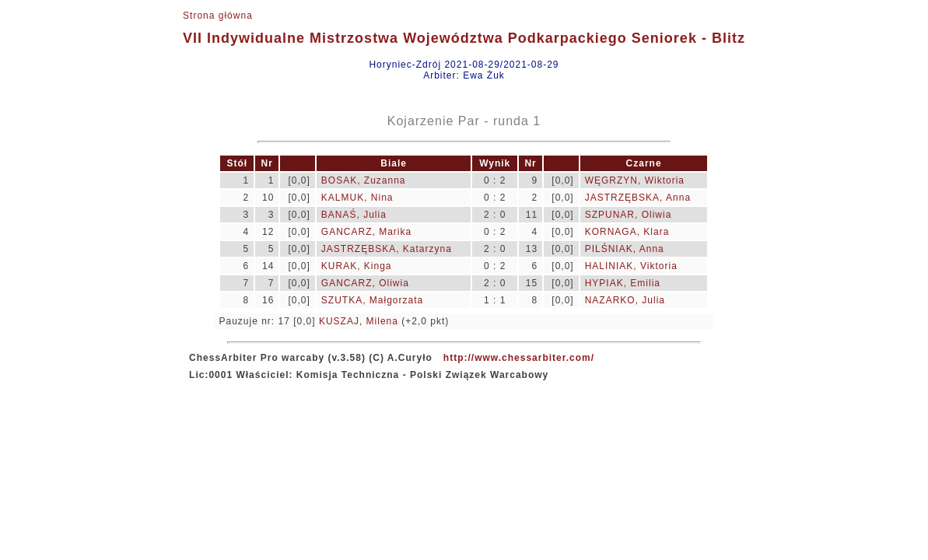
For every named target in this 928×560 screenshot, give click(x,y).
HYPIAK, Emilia (623, 283)
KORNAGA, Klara (627, 232)
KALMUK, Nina (357, 198)
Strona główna (218, 16)
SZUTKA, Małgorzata (372, 300)
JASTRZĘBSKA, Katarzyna (387, 249)
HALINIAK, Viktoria (631, 266)
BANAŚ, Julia (354, 215)
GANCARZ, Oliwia (365, 283)
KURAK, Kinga (357, 266)
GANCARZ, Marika (366, 232)
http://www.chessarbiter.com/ (519, 358)
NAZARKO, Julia (625, 300)
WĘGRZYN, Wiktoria (635, 180)
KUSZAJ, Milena (359, 321)
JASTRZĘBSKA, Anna (638, 198)
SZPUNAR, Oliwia (629, 215)
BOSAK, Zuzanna (364, 180)
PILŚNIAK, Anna (625, 249)
